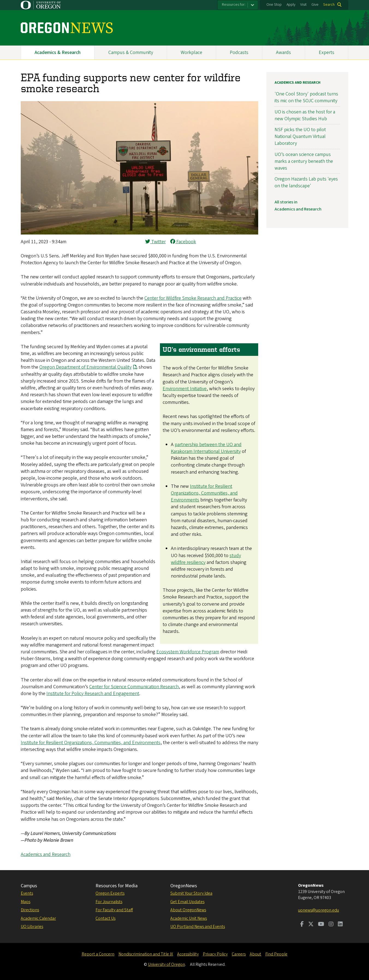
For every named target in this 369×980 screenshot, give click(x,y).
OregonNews (184, 886)
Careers (239, 954)
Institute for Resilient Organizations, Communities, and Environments (204, 493)
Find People (276, 954)
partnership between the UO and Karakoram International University (206, 448)
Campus (29, 886)
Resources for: (234, 5)
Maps (26, 902)
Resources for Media (117, 886)
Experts (327, 52)
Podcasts (239, 52)
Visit (303, 5)
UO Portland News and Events (198, 927)
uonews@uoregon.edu (319, 910)
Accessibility (188, 954)
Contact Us (105, 918)
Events (27, 893)
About (255, 954)
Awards (283, 52)
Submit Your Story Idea (191, 893)
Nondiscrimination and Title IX (146, 954)
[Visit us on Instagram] (331, 925)
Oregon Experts (110, 893)
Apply (291, 5)
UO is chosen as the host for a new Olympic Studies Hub (305, 115)
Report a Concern (98, 954)
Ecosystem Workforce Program (188, 652)
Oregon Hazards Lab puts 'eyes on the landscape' (306, 182)
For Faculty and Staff (114, 910)
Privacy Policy (215, 954)
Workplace (191, 52)
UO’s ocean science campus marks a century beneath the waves (304, 161)
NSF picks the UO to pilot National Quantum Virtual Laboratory (300, 136)
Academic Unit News (189, 918)
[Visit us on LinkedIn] (340, 925)
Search (329, 5)
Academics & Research (58, 52)
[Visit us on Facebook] (302, 925)
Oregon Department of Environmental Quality (85, 367)
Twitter (155, 242)
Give (315, 5)
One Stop (274, 5)
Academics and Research (46, 854)
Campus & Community (131, 52)
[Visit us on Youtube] (321, 925)
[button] (139, 233)
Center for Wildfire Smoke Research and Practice (193, 298)
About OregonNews (188, 910)
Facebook (183, 242)
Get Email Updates (187, 902)
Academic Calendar (38, 918)
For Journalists (109, 902)
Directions (30, 910)
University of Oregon (166, 964)
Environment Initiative (185, 389)
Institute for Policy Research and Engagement (93, 694)
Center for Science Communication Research (134, 687)
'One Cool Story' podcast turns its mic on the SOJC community (306, 97)
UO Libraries (32, 927)
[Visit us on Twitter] (311, 925)
